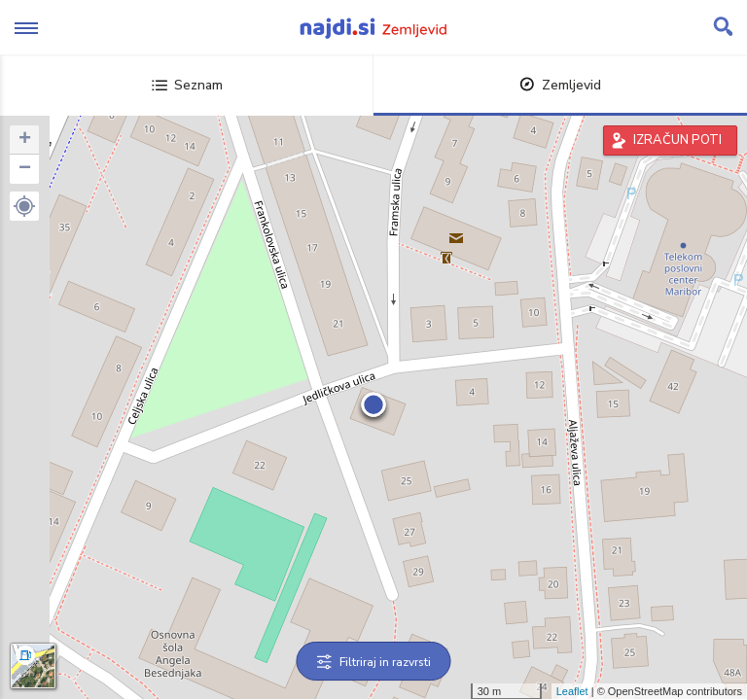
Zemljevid (560, 85)
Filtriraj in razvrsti (374, 662)
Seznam (187, 85)
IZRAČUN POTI (677, 140)
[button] (24, 206)
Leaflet (572, 691)
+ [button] (25, 140)
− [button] (25, 169)
